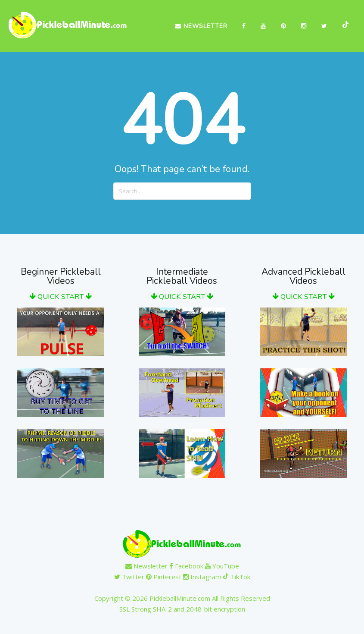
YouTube (222, 566)
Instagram (202, 577)
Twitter (129, 577)
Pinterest (164, 577)
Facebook (186, 566)
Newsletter (201, 26)
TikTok (236, 577)
